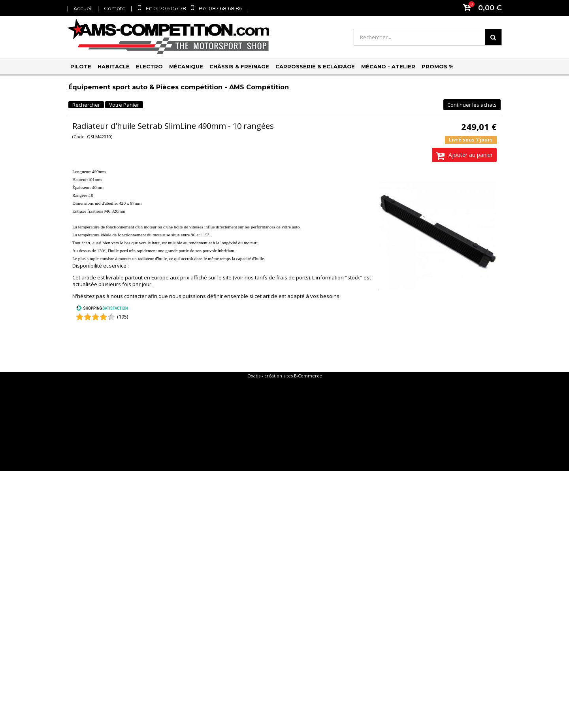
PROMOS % (437, 66)
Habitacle (114, 66)
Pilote (81, 66)
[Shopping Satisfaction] (102, 309)
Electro (149, 66)
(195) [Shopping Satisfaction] (122, 317)
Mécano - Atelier (388, 66)
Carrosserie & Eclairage (315, 66)
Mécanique (186, 66)
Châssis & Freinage (239, 66)
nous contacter (129, 296)
